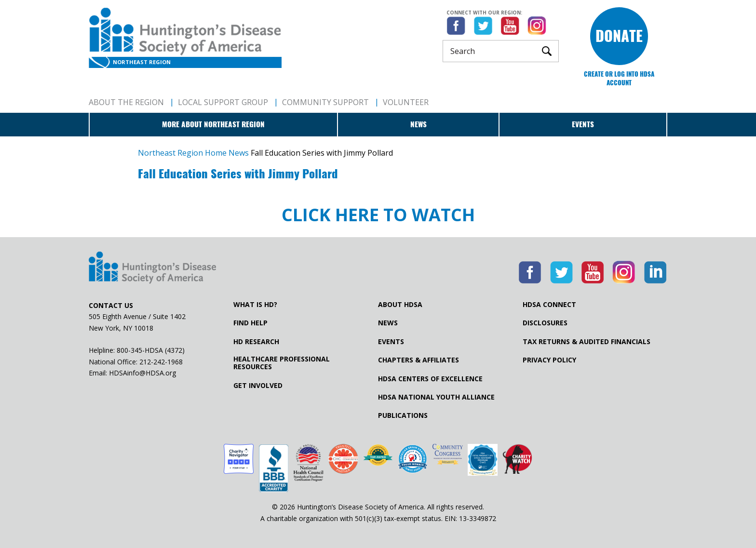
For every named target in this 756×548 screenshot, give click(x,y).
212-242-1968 (161, 362)
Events (583, 124)
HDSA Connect (549, 305)
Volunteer (406, 102)
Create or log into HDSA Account (619, 78)
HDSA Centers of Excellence (430, 379)
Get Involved (258, 386)
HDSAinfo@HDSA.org (142, 373)
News (418, 124)
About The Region (126, 102)
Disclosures (545, 323)
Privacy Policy (549, 360)
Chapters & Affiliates (418, 360)
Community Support (325, 102)
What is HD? (255, 305)
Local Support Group (223, 102)
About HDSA (400, 305)
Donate (619, 36)
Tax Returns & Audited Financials (587, 342)
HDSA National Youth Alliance (436, 397)
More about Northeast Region (213, 124)
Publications (403, 415)
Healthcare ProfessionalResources (282, 363)
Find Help (250, 323)
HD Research (256, 342)
